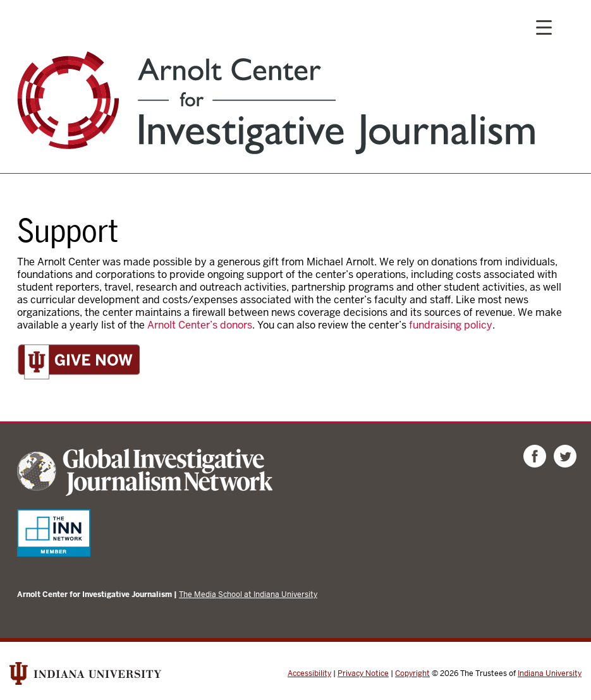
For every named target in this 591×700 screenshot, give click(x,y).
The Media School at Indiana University (248, 594)
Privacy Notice (363, 673)
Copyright (412, 673)
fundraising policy (451, 325)
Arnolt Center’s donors (200, 325)
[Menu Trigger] (544, 27)
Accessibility (309, 673)
